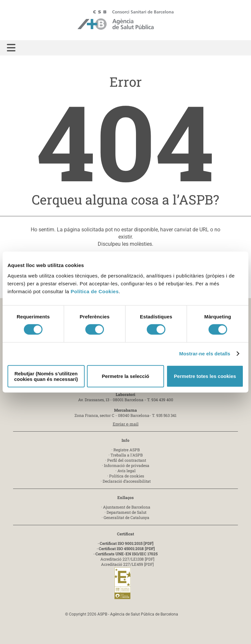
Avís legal (126, 471)
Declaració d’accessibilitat (127, 481)
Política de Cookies (95, 291)
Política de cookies (127, 476)
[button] (11, 48)
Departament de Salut (126, 512)
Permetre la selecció (125, 376)
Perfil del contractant (127, 460)
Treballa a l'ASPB (127, 455)
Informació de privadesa (127, 465)
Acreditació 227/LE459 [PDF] (127, 564)
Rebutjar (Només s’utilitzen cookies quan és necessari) (46, 376)
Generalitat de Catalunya (126, 517)
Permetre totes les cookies (205, 376)
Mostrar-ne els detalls (205, 354)
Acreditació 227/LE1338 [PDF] (127, 559)
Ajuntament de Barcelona (127, 507)
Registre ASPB (127, 450)
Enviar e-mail (126, 424)
